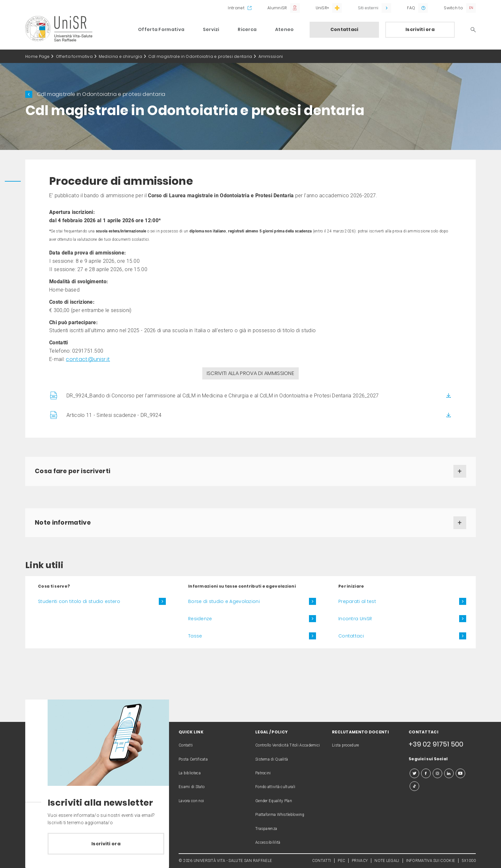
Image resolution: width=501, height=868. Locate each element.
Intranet (236, 8)
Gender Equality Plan (274, 801)
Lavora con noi (191, 801)
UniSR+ (323, 8)
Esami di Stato (192, 787)
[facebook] (426, 773)
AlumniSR (277, 8)
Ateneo (285, 29)
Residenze (200, 619)
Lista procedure (346, 745)
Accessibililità (268, 842)
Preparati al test (357, 601)
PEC (341, 861)
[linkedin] (449, 773)
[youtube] (460, 773)
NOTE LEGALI (387, 861)
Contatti (186, 745)
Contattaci (344, 29)
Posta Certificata (193, 759)
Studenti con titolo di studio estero (79, 601)
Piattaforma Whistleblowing (280, 815)
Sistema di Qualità (272, 759)
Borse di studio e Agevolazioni (224, 601)
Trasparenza (266, 829)
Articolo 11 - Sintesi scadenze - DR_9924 (114, 415)
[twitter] (414, 773)
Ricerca (247, 29)
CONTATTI (322, 861)
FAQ (411, 8)
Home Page (38, 56)
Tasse (195, 636)
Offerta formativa (74, 56)
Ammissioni (271, 56)
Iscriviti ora (420, 29)
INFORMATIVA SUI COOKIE (431, 861)
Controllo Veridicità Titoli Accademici (288, 745)
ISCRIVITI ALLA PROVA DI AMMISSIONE (250, 373)
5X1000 (469, 861)
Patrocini (263, 773)
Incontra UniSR (355, 619)
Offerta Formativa (161, 29)
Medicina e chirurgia (120, 56)
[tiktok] (414, 786)
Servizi (211, 29)
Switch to (453, 8)
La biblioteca (190, 773)
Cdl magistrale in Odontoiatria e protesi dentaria (200, 56)
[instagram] (437, 773)
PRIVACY (360, 861)
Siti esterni (368, 8)
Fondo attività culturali (275, 787)
